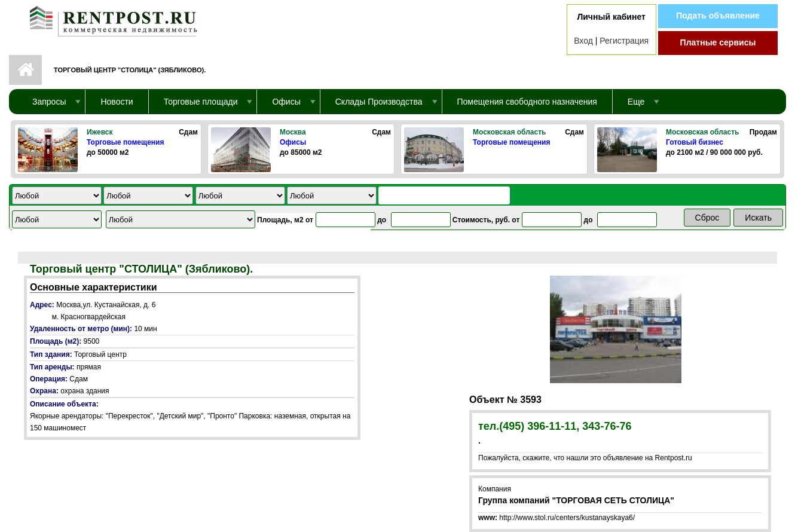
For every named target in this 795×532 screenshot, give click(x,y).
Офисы (293, 142)
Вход (583, 41)
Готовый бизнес (695, 142)
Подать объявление (718, 16)
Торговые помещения (125, 142)
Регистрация (624, 41)
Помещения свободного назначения (527, 102)
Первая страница (25, 70)
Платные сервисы (718, 42)
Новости (117, 102)
